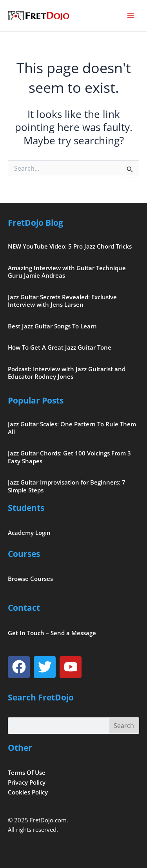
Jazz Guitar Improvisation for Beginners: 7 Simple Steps (67, 486)
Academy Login (29, 533)
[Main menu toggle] (131, 16)
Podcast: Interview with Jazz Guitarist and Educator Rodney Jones (67, 373)
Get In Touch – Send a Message (52, 633)
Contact (24, 608)
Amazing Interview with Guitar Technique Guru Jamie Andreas (67, 272)
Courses (24, 554)
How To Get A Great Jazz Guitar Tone (60, 347)
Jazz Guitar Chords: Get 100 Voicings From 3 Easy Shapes (69, 457)
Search (124, 726)
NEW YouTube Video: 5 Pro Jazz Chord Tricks (70, 246)
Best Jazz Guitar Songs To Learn (52, 326)
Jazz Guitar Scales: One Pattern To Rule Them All (72, 428)
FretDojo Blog (35, 223)
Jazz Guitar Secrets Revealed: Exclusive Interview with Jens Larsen (62, 301)
